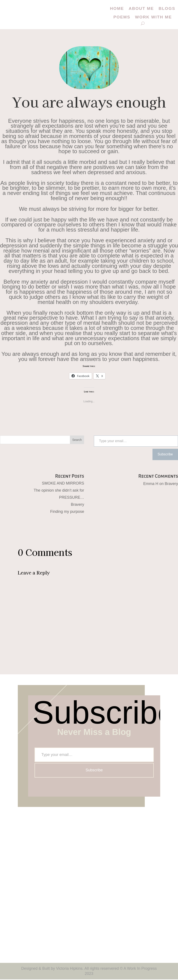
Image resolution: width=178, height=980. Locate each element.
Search (77, 440)
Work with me (154, 18)
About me (141, 9)
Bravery (77, 505)
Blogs (168, 9)
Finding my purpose (67, 512)
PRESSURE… (72, 498)
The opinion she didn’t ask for (59, 491)
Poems (121, 18)
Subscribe (165, 455)
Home (116, 9)
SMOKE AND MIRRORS (63, 484)
